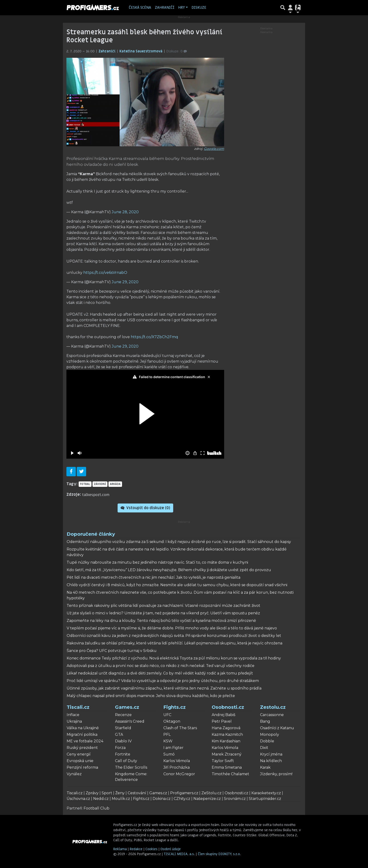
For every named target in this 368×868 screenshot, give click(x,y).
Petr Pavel (222, 721)
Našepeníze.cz (207, 799)
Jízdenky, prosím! (276, 774)
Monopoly (270, 734)
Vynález (74, 774)
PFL (167, 734)
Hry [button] (182, 8)
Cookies (151, 849)
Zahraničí (165, 8)
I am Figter (173, 748)
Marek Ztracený (227, 754)
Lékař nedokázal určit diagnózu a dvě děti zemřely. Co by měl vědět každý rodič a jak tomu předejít (160, 673)
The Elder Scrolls (131, 767)
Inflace (73, 715)
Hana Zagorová (226, 728)
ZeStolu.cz (211, 793)
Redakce (136, 849)
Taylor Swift (223, 761)
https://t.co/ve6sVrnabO (105, 273)
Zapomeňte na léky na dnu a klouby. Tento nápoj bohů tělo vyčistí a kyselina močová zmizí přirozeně (161, 621)
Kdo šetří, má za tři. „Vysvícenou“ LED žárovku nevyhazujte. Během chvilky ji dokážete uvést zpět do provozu (169, 570)
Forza (120, 748)
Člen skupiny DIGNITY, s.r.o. (219, 854)
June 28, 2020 (125, 212)
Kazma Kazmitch (227, 734)
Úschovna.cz (78, 799)
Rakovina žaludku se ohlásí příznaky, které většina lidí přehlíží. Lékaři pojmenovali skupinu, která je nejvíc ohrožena (174, 643)
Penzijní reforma (82, 767)
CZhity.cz (182, 799)
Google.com (214, 149)
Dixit (264, 748)
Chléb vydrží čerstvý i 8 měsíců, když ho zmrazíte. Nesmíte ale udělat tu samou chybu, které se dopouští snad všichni (177, 585)
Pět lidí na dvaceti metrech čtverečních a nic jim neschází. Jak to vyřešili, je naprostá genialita (153, 577)
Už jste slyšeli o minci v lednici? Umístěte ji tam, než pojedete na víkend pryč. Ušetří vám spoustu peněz (163, 613)
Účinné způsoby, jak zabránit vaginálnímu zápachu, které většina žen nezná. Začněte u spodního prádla (164, 688)
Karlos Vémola (177, 761)
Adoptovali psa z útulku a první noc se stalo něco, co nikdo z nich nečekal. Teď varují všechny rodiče (161, 666)
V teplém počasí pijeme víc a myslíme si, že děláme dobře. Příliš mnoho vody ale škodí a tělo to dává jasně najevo (172, 628)
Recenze (123, 715)
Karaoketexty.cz (266, 793)
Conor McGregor (179, 774)
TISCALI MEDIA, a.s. (180, 854)
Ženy (120, 793)
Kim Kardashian (226, 741)
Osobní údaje (171, 849)
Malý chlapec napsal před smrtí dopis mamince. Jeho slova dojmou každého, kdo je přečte (151, 696)
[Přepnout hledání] (283, 8)
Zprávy (92, 793)
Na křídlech (271, 761)
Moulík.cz (121, 799)
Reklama (120, 849)
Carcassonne (272, 715)
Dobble (267, 741)
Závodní (100, 484)
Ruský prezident (82, 748)
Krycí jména (271, 754)
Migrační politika (82, 734)
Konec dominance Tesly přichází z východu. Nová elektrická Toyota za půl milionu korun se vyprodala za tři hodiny (174, 658)
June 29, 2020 (125, 282)
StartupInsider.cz (265, 799)
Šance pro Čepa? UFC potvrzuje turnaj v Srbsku (112, 651)
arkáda (115, 484)
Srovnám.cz (235, 799)
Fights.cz (174, 707)
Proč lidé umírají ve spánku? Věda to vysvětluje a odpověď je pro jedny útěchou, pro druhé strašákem (163, 681)
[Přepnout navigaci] (290, 8)
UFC (167, 715)
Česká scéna (140, 8)
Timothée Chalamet (230, 774)
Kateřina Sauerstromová (141, 51)
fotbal (85, 484)
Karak (265, 767)
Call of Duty (126, 761)
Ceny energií (79, 754)
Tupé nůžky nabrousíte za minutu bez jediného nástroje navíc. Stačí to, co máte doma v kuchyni (157, 562)
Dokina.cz (162, 799)
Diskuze (199, 8)
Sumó (169, 754)
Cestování (137, 793)
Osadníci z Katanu (277, 728)
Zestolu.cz (273, 707)
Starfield (123, 728)
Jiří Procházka (176, 767)
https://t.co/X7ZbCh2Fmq (154, 337)
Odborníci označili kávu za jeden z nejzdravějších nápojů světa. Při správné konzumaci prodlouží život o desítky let (174, 636)
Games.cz (127, 707)
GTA (119, 734)
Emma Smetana (227, 767)
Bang (265, 721)
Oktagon (172, 721)
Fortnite (123, 754)
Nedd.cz (101, 799)
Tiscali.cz (78, 707)
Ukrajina (74, 721)
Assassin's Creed (130, 721)
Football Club (96, 808)
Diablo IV (123, 741)
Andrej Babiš (224, 715)
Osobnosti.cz (228, 707)
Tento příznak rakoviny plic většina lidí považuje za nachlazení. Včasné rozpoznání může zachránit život (163, 606)
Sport (107, 793)
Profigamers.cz (184, 793)
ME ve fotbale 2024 (85, 741)
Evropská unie (80, 761)
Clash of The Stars (180, 728)
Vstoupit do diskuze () (145, 508)
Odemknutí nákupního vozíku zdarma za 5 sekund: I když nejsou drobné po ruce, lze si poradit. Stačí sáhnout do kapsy (179, 542)
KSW (168, 741)
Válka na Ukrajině (83, 728)
